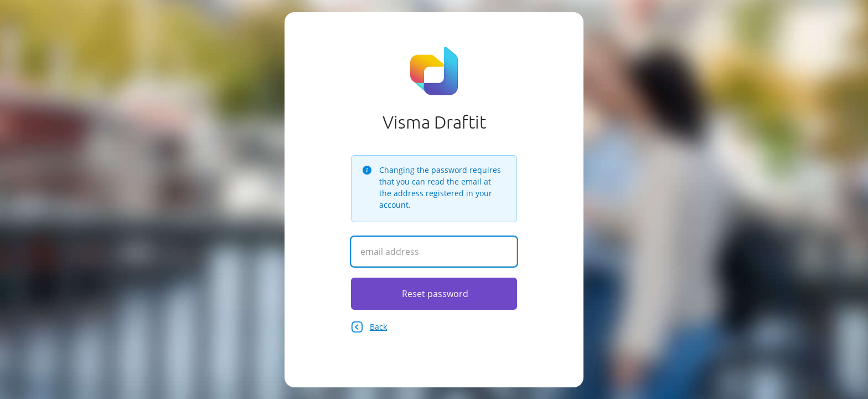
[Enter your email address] (434, 252)
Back (369, 327)
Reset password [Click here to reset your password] (435, 294)
